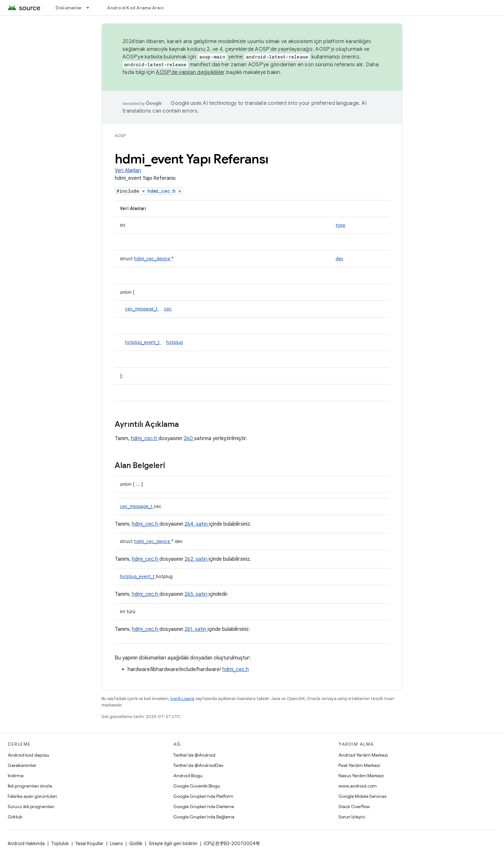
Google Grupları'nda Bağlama (204, 817)
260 (189, 438)
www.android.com (358, 786)
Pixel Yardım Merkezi (359, 765)
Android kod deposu (28, 755)
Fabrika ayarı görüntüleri (32, 796)
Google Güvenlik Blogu (197, 786)
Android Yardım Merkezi (363, 755)
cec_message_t (142, 309)
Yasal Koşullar (89, 843)
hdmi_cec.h (163, 191)
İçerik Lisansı (182, 699)
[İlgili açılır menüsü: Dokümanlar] (91, 8)
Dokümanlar (69, 8)
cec (168, 309)
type (340, 225)
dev (339, 259)
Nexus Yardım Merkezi (361, 776)
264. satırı (197, 524)
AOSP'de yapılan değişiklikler (190, 72)
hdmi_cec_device (153, 259)
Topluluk (60, 843)
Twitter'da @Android (194, 755)
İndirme (16, 776)
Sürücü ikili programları (31, 806)
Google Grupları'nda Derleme (204, 806)
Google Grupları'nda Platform (203, 796)
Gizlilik (136, 843)
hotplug (175, 342)
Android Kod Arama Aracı (135, 8)
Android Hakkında (26, 843)
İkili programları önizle (30, 786)
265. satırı (197, 594)
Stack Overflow (354, 806)
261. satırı (196, 629)
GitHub (15, 817)
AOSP (120, 136)
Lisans (116, 843)
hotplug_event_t (143, 342)
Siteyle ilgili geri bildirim (173, 843)
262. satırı (197, 559)
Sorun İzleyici (352, 817)
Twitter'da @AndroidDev (198, 765)
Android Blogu (188, 776)
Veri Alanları (128, 170)
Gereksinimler (22, 765)
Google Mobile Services (362, 796)
